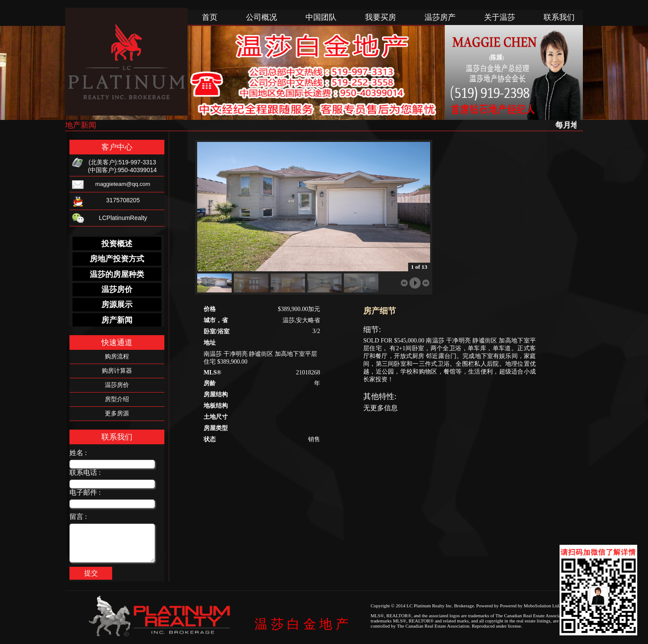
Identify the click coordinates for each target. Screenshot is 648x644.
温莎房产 (440, 17)
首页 (210, 17)
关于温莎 (500, 17)
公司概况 (261, 17)
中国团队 (321, 17)
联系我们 (559, 17)
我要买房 (381, 17)
